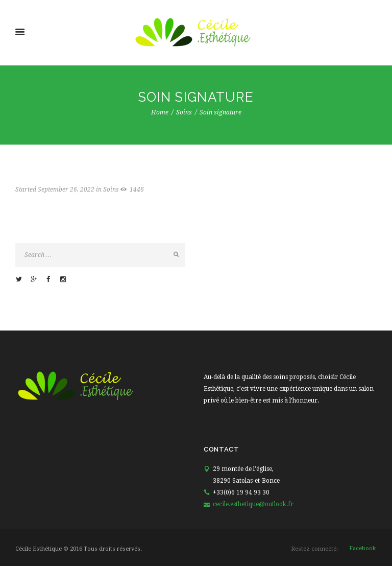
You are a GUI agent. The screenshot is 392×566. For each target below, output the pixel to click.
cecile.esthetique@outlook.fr (253, 504)
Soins (184, 112)
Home (160, 112)
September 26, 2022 (66, 190)
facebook (362, 548)
